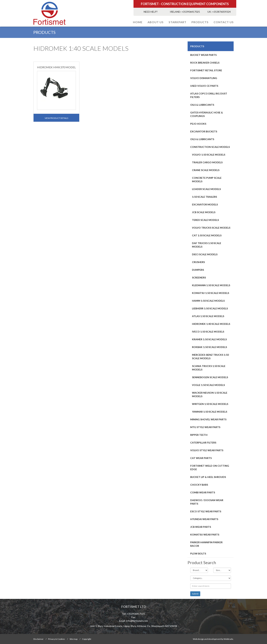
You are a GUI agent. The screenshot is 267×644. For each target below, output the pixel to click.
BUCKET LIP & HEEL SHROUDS (208, 477)
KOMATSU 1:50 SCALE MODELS (211, 293)
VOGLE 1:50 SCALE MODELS (208, 385)
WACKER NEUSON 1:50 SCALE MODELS (210, 394)
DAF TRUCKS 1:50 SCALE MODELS (207, 245)
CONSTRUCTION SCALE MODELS (210, 147)
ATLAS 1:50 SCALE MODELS (208, 316)
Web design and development (207, 639)
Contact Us (224, 22)
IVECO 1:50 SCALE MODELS (208, 332)
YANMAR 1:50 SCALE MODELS (210, 412)
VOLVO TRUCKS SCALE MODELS (211, 228)
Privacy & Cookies (57, 639)
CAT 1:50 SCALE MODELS (207, 235)
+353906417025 (191, 12)
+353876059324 (221, 12)
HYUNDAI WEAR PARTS (204, 519)
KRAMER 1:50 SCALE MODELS (209, 339)
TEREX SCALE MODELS (205, 220)
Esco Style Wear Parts (206, 511)
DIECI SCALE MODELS (205, 254)
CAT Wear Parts (201, 458)
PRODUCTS (200, 22)
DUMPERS (198, 270)
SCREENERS (199, 277)
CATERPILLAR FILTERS (203, 443)
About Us (156, 22)
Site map (74, 639)
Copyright (87, 639)
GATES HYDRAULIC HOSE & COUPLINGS (207, 114)
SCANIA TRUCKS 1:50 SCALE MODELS (209, 368)
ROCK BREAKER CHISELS (205, 63)
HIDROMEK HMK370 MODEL (56, 67)
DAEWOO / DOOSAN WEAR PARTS (207, 502)
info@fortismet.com (137, 621)
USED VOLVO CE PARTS (204, 86)
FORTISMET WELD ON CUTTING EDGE (210, 467)
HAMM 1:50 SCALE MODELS (208, 301)
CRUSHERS (198, 262)
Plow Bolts (198, 553)
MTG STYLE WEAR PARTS (205, 427)
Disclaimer (38, 639)
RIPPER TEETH (199, 435)
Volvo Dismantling (204, 78)
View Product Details (56, 118)
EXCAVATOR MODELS (205, 204)
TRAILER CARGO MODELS (207, 162)
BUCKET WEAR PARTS (203, 55)
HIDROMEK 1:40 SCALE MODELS (211, 324)
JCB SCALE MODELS (204, 212)
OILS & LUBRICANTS (202, 105)
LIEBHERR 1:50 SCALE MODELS (210, 308)
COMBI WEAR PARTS (203, 492)
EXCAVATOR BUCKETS (204, 131)
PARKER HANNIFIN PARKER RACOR (206, 544)
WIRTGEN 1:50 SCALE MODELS (210, 404)
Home (138, 22)
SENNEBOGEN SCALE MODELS (210, 377)
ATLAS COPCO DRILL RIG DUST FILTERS (209, 95)
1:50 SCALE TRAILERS (204, 197)
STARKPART (178, 22)
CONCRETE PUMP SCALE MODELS (207, 180)
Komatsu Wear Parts (205, 535)
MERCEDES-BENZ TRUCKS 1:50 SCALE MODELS (210, 356)
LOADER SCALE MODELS (206, 189)
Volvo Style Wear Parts (207, 450)
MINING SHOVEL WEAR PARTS (208, 419)
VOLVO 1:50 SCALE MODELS (209, 155)
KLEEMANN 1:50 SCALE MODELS (211, 285)
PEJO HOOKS (198, 124)
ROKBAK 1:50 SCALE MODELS (209, 347)
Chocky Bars (199, 485)
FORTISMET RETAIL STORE (206, 70)
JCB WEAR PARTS (201, 527)
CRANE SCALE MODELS (206, 170)
